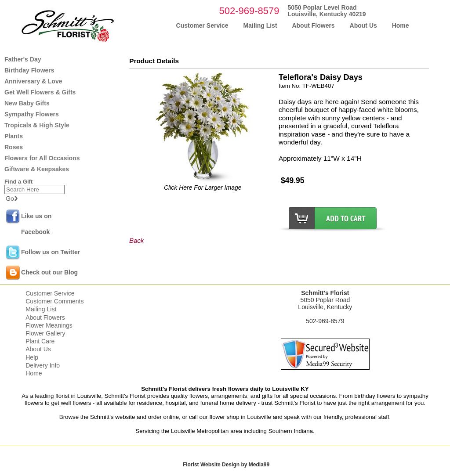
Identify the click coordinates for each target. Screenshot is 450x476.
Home (34, 373)
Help (32, 357)
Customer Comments (54, 301)
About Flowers (45, 317)
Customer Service (50, 293)
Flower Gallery (45, 333)
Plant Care (40, 341)
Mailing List (41, 309)
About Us (38, 349)
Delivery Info (43, 365)
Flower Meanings (49, 325)
